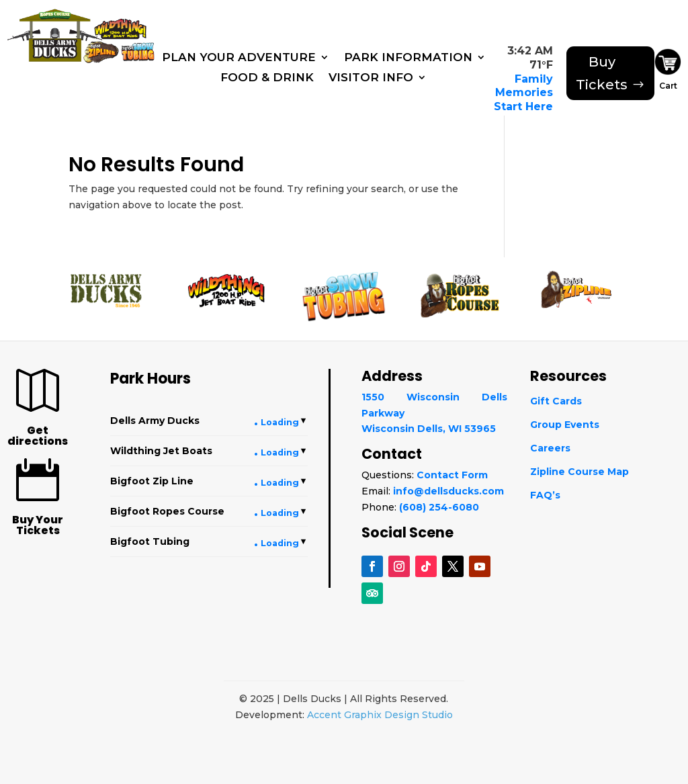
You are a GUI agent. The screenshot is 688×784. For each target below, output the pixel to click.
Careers (550, 448)
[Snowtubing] (140, 52)
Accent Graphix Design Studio (380, 715)
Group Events (565, 425)
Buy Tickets (602, 73)
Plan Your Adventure (239, 58)
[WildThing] (121, 26)
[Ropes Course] (52, 13)
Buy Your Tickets (38, 525)
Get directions (38, 436)
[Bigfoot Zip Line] (103, 51)
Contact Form (452, 475)
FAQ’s (545, 495)
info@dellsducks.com (448, 491)
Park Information (408, 58)
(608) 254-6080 (439, 507)
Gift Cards (556, 401)
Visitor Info (371, 78)
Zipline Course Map (579, 472)
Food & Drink (267, 78)
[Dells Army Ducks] (50, 41)
